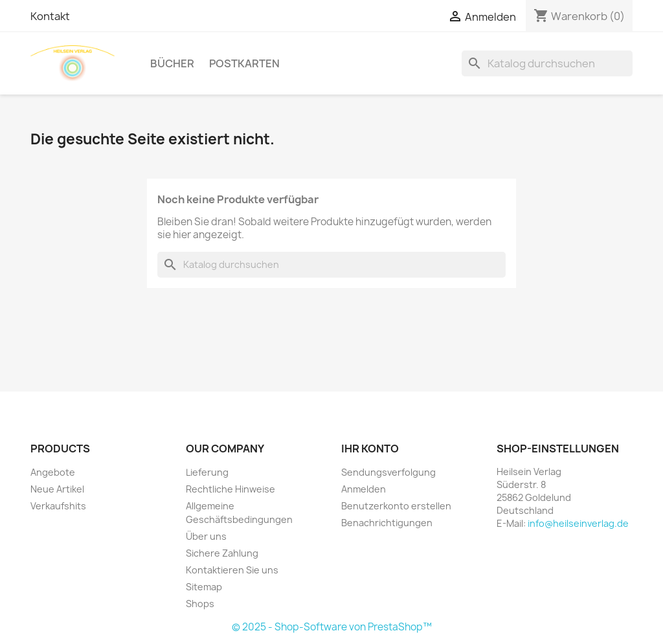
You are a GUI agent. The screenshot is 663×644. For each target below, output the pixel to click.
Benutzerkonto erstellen (396, 506)
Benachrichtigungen (387, 523)
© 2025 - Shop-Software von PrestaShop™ (332, 627)
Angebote (53, 472)
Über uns (206, 536)
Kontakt (50, 16)
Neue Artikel (57, 489)
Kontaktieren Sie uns (232, 570)
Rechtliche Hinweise (230, 489)
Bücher (172, 63)
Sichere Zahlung (222, 553)
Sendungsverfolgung (388, 472)
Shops (200, 604)
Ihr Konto (370, 449)
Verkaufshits (58, 506)
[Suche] (547, 63)
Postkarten (244, 63)
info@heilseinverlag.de (578, 523)
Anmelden (364, 489)
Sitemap (204, 587)
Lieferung (207, 472)
